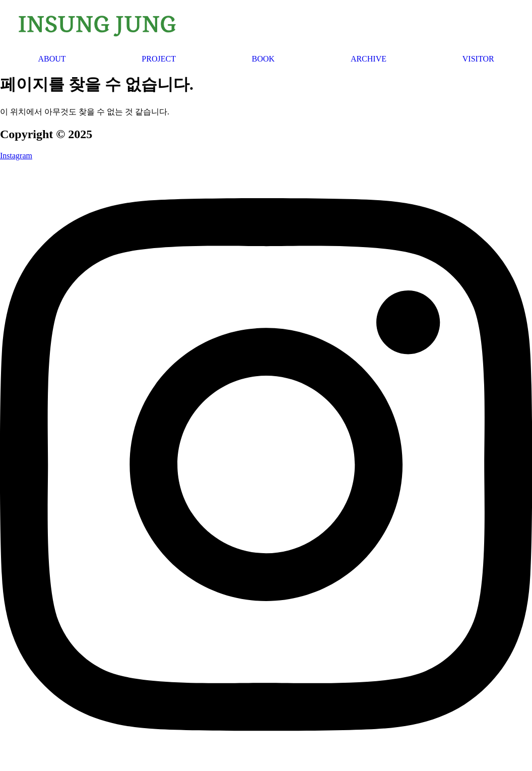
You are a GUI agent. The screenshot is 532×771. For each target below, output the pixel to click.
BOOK (263, 59)
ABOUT (52, 59)
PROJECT (159, 59)
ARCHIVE (369, 59)
